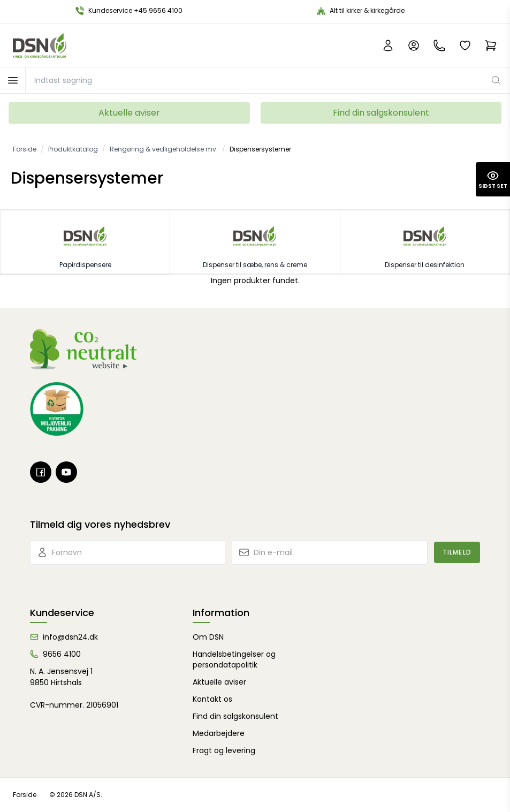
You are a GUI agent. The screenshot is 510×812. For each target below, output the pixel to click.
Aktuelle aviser (129, 113)
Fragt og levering (224, 750)
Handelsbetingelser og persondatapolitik (234, 659)
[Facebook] (41, 472)
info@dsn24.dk (70, 637)
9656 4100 (62, 654)
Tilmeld (457, 552)
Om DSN (208, 637)
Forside (25, 795)
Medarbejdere (219, 733)
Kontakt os (212, 699)
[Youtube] (66, 472)
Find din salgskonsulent (381, 113)
